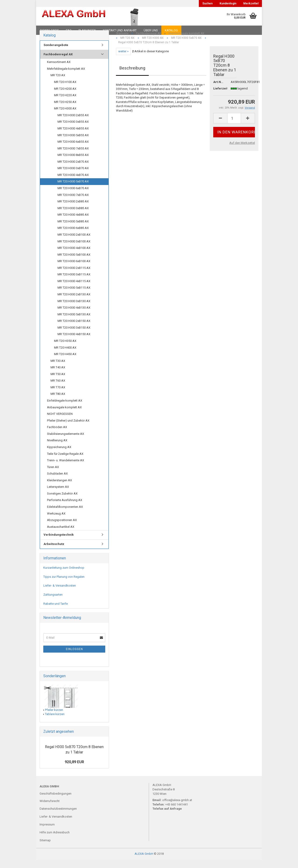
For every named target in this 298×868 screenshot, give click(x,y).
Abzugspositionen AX (62, 528)
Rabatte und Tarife (56, 612)
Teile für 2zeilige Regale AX (65, 462)
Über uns (151, 30)
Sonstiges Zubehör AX (62, 502)
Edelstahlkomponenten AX (65, 515)
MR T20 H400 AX (65, 355)
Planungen (87, 30)
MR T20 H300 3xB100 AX (74, 249)
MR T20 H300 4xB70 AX (73, 183)
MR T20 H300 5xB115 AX (74, 296)
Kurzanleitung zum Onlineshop (64, 576)
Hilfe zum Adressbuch (55, 840)
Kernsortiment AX (59, 70)
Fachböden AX (57, 435)
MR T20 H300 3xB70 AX (73, 176)
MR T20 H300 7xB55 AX (73, 156)
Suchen (207, 3)
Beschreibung (132, 76)
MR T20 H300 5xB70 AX (73, 190)
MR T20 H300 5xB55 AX (73, 143)
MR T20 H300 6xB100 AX (74, 269)
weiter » (123, 59)
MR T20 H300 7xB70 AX (73, 203)
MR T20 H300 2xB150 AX (74, 329)
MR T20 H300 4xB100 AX (74, 256)
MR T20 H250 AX (65, 110)
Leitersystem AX (58, 495)
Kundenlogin (228, 3)
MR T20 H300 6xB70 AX (73, 196)
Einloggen (74, 657)
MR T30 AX (58, 369)
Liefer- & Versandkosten (60, 594)
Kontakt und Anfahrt (120, 30)
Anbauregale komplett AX (64, 415)
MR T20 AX (58, 83)
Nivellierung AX (57, 448)
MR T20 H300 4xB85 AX (73, 223)
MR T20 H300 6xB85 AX (73, 236)
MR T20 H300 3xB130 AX (74, 309)
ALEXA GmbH (144, 862)
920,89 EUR (74, 770)
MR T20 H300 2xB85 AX (73, 210)
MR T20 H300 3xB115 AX (74, 282)
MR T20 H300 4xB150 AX (74, 342)
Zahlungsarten (53, 603)
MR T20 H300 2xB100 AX (74, 243)
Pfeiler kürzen (54, 718)
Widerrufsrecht (50, 809)
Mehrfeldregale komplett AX (66, 77)
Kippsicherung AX (59, 455)
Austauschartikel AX (61, 535)
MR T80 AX (58, 402)
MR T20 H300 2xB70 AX (73, 170)
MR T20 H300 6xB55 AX (73, 150)
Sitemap (45, 848)
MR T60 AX (58, 389)
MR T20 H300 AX (65, 117)
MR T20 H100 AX (65, 90)
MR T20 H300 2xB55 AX (73, 123)
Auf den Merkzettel (242, 151)
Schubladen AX (57, 482)
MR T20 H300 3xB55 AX (73, 130)
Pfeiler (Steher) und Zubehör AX (68, 428)
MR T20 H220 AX (65, 103)
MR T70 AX (58, 395)
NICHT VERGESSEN (60, 422)
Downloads (49, 30)
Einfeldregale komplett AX (65, 409)
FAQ (69, 30)
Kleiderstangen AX (59, 488)
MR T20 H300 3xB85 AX (73, 216)
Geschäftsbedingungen (56, 801)
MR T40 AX (58, 375)
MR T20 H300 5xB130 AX (74, 322)
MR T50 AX (58, 382)
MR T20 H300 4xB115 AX (74, 289)
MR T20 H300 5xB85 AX (73, 229)
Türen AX (53, 475)
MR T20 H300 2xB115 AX (74, 276)
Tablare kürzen (55, 722)
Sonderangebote (56, 53)
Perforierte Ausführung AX (65, 508)
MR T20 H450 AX (65, 362)
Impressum (47, 833)
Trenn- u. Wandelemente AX (66, 468)
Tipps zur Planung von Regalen (64, 585)
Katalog (171, 30)
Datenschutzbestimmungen (58, 817)
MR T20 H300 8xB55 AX (73, 163)
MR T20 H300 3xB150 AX (74, 335)
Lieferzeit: (218, 96)
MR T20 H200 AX (65, 97)
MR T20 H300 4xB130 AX (74, 316)
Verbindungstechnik (59, 543)
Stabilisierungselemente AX (66, 442)
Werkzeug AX (56, 521)
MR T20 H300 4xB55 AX (73, 137)
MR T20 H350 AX (65, 349)
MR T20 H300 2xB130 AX (74, 302)
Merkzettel (251, 3)
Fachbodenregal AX (58, 62)
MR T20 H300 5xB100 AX (74, 262)
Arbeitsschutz (54, 552)
